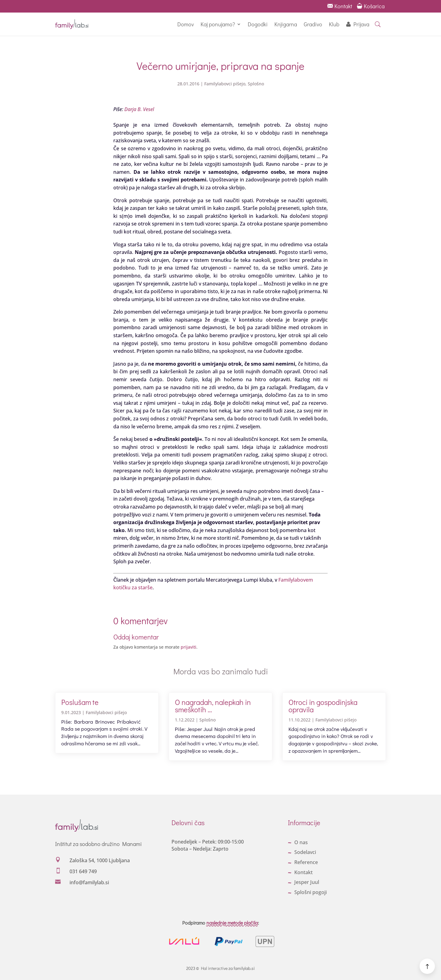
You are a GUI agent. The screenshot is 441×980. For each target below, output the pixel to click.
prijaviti (188, 647)
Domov (186, 24)
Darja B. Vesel (139, 109)
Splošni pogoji (311, 892)
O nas (301, 842)
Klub (334, 24)
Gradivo (313, 24)
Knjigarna (286, 24)
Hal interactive (214, 968)
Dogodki (258, 24)
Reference (306, 862)
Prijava (361, 24)
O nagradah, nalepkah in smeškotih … (213, 706)
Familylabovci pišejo (225, 84)
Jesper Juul (307, 882)
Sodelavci (305, 852)
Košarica (371, 6)
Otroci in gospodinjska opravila (323, 706)
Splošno (256, 84)
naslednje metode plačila (232, 923)
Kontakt (340, 6)
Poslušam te (80, 702)
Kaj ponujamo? (218, 24)
